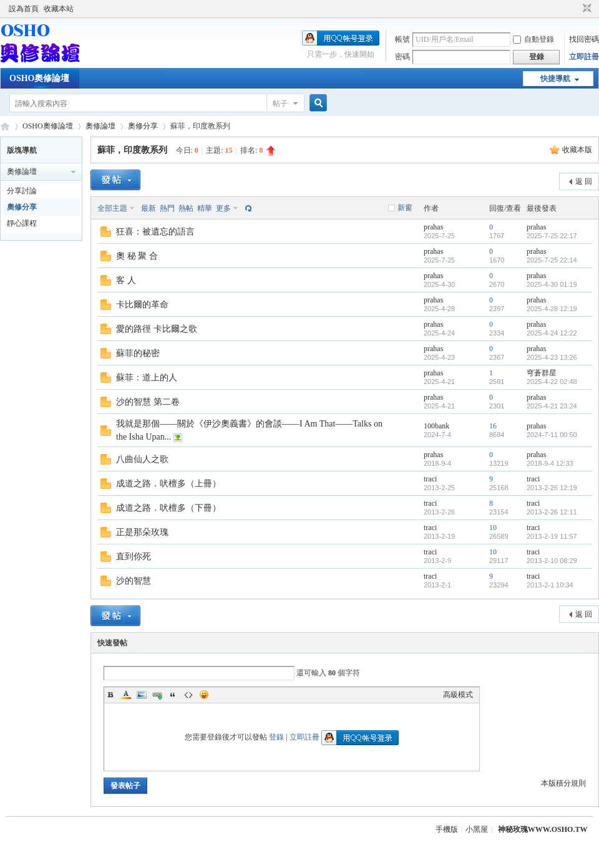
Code (188, 695)
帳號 (402, 39)
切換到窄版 (586, 9)
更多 (223, 208)
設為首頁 (24, 9)
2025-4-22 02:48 (552, 382)
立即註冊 (584, 57)
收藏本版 (577, 150)
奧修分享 (143, 126)
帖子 (280, 104)
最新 (149, 208)
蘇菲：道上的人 (147, 378)
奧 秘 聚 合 (137, 256)
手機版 (447, 829)
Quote (173, 695)
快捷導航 (555, 79)
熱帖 (186, 208)
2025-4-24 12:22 (552, 333)
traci (430, 479)
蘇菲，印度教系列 (132, 150)
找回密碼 (584, 39)
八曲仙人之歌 (142, 459)
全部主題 (112, 208)
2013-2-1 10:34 (550, 585)
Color (126, 695)
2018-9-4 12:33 (550, 463)
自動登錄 (533, 39)
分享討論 (22, 191)
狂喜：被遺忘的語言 (155, 232)
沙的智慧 (134, 581)
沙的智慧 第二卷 (148, 402)
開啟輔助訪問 (575, 9)
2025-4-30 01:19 (552, 284)
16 (493, 426)
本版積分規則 (563, 783)
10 (493, 528)
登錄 (276, 737)
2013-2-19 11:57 (552, 536)
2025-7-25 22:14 (552, 260)
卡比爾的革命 (142, 305)
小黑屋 (477, 829)
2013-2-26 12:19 (552, 488)
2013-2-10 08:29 (552, 561)
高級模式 (458, 695)
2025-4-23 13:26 (552, 357)
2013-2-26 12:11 (552, 512)
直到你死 (134, 557)
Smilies (204, 695)
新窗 (405, 208)
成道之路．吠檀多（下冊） (168, 508)
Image (142, 695)
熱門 (167, 208)
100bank (436, 426)
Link (157, 695)
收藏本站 (59, 9)
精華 (205, 208)
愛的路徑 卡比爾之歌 (157, 329)
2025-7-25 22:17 (552, 236)
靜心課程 (22, 223)
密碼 (402, 57)
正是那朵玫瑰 (142, 532)
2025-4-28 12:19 (552, 309)
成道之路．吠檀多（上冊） (168, 484)
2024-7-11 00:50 (552, 435)
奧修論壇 (100, 126)
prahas (433, 227)
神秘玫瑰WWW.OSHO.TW (543, 829)
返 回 (584, 181)
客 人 (126, 280)
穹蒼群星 (542, 373)
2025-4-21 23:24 (552, 406)
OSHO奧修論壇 (39, 78)
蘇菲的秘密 (138, 353)
